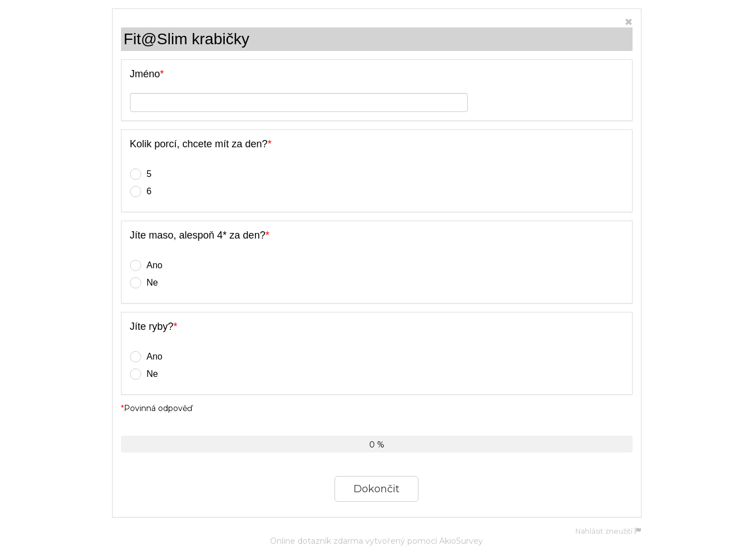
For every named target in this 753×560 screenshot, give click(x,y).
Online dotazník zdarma (317, 541)
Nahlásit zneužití (608, 531)
